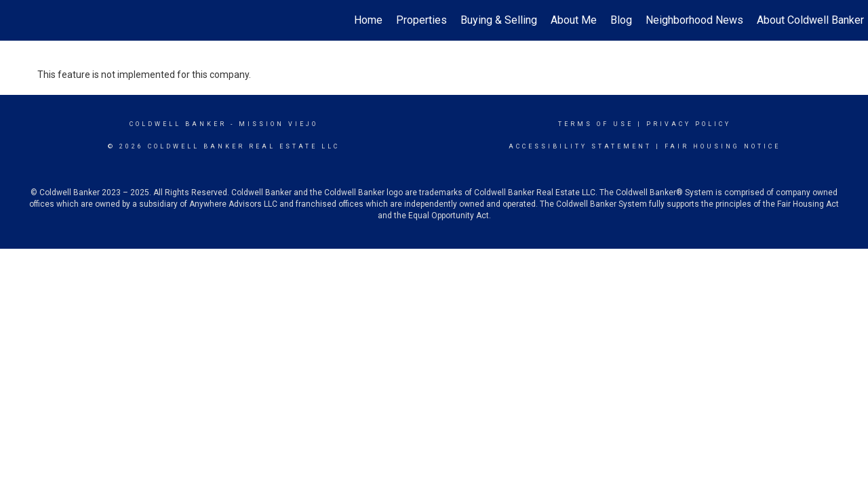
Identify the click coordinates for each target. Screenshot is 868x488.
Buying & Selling (499, 20)
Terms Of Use (596, 124)
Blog (621, 20)
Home (368, 20)
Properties (421, 20)
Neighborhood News (694, 20)
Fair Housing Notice (723, 146)
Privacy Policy (689, 124)
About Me (574, 20)
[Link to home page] (17, 20)
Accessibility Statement (580, 146)
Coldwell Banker (178, 124)
